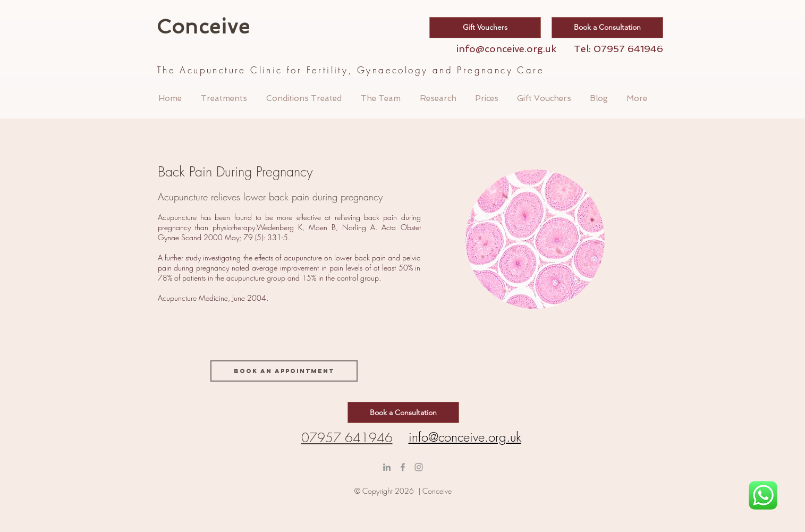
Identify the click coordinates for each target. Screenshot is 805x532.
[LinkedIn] (387, 467)
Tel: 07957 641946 (618, 49)
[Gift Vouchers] (485, 28)
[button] (224, 98)
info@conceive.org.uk (506, 49)
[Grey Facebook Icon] (403, 467)
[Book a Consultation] (607, 28)
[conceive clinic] (419, 467)
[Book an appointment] (284, 371)
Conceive (207, 27)
